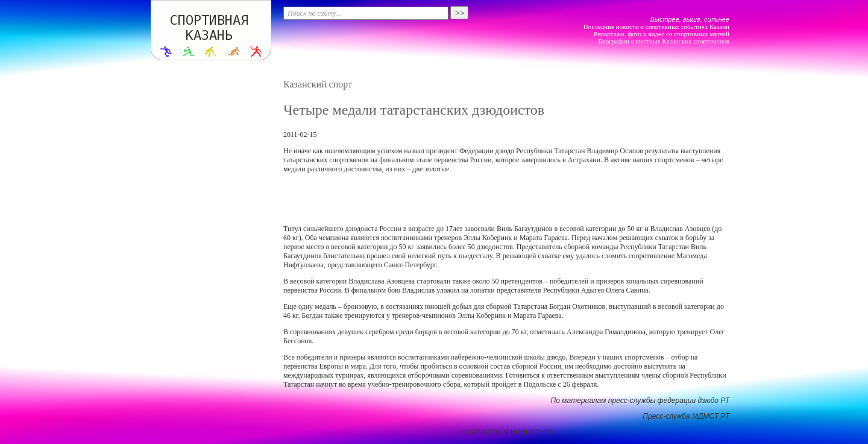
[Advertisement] (506, 199)
